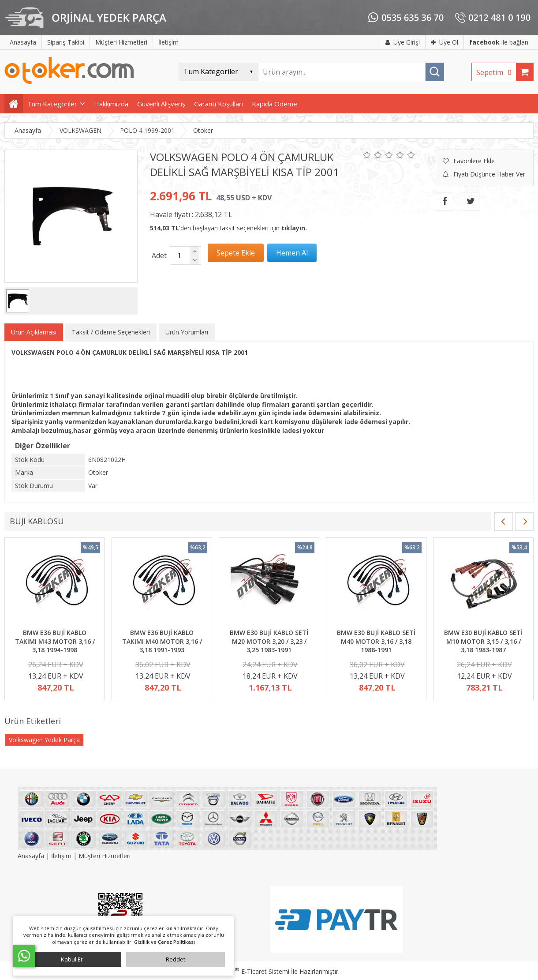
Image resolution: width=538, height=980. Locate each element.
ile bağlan (499, 42)
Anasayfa (32, 856)
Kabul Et (72, 959)
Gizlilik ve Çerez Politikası (164, 942)
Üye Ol (445, 42)
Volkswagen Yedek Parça (44, 740)
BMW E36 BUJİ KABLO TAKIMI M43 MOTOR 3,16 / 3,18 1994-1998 (55, 641)
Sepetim (496, 72)
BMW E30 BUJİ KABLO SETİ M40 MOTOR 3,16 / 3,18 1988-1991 (376, 641)
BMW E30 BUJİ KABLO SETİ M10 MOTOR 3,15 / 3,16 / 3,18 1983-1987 (483, 641)
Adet (159, 255)
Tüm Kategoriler (52, 104)
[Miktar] (179, 255)
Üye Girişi (403, 42)
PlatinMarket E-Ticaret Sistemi (244, 971)
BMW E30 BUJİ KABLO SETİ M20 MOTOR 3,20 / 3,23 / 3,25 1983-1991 (269, 641)
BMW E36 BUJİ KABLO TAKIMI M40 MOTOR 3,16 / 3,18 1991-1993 (162, 641)
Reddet (176, 959)
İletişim (61, 856)
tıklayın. (294, 228)
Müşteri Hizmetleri (105, 856)
